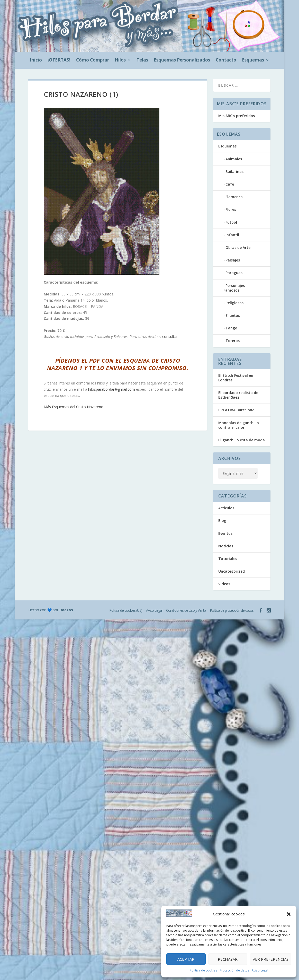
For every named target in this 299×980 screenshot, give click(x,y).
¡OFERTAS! (59, 60)
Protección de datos (234, 970)
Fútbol (231, 222)
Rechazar (228, 959)
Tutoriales (228, 559)
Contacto (226, 60)
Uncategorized (232, 571)
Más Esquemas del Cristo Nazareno (74, 407)
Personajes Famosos (234, 288)
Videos (224, 584)
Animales (234, 159)
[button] (289, 914)
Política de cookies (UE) (126, 610)
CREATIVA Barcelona (236, 410)
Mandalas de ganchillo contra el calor (239, 425)
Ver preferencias (271, 959)
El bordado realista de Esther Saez (238, 395)
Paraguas (234, 273)
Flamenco (234, 197)
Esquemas (253, 60)
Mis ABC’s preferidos (237, 116)
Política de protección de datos (232, 610)
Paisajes (233, 260)
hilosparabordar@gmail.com (112, 389)
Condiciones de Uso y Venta (186, 610)
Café (230, 184)
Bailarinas (234, 172)
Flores (231, 209)
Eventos (225, 533)
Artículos (226, 508)
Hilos (120, 60)
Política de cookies (203, 970)
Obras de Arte (238, 247)
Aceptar (186, 959)
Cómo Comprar (93, 60)
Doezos (66, 610)
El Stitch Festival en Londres (236, 378)
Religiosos (234, 303)
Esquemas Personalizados (182, 60)
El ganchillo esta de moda (242, 440)
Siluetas (233, 315)
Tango (231, 328)
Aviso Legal (260, 970)
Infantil (232, 235)
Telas (142, 60)
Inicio (36, 60)
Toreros (233, 341)
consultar (170, 336)
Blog (222, 520)
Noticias (226, 546)
